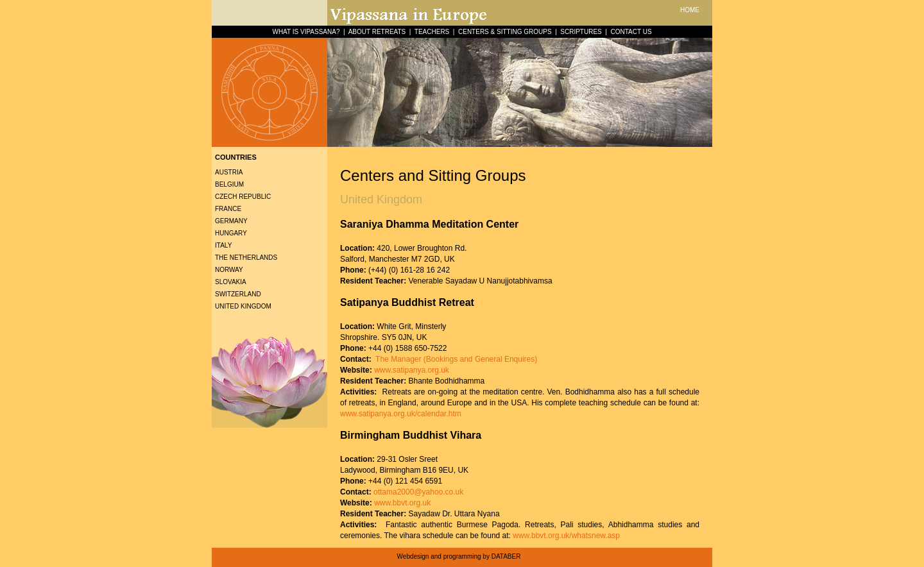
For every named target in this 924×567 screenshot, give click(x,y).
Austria (229, 172)
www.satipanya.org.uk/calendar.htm (401, 414)
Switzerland (238, 294)
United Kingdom (243, 306)
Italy (223, 245)
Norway (229, 270)
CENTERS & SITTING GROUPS (505, 32)
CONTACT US (631, 32)
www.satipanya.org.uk (412, 370)
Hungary (231, 233)
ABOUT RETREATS (377, 32)
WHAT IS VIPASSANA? (306, 32)
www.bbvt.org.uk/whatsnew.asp (566, 536)
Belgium (229, 184)
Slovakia (231, 282)
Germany (231, 221)
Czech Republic (243, 197)
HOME (690, 10)
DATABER (506, 556)
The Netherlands (246, 258)
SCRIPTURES (581, 32)
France (228, 209)
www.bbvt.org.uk (402, 503)
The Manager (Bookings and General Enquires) (455, 359)
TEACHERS (432, 32)
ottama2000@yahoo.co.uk (418, 492)
